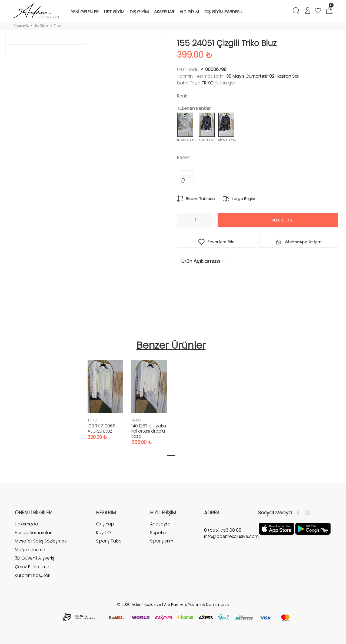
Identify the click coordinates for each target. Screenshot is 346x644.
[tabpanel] (105, 394)
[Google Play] (313, 528)
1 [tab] (171, 455)
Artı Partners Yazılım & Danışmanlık (197, 604)
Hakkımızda (26, 524)
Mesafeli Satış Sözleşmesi (41, 541)
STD (187, 176)
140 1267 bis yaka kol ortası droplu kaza (149, 431)
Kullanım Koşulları (33, 575)
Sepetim (159, 533)
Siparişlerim (162, 541)
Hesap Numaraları (34, 533)
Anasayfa (21, 26)
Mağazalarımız (30, 550)
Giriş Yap (105, 524)
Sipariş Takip (109, 541)
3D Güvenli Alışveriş (34, 558)
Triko (58, 26)
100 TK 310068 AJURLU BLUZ (102, 429)
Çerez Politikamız (32, 567)
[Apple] (276, 528)
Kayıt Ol (104, 533)
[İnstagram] (306, 513)
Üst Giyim (41, 26)
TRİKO (208, 83)
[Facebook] (299, 513)
